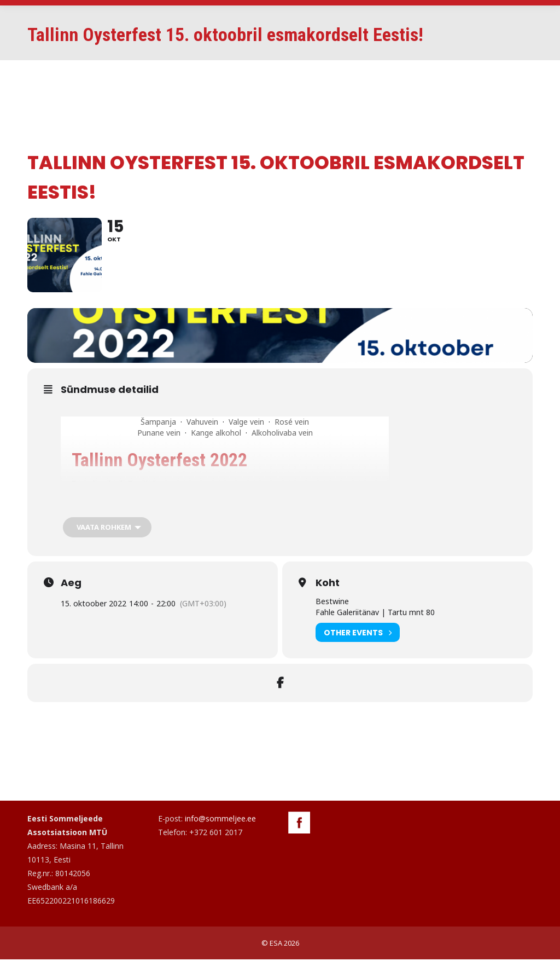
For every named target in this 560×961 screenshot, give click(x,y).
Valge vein (246, 423)
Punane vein (159, 434)
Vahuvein (202, 423)
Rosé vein (292, 423)
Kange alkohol (216, 434)
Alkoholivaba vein (282, 434)
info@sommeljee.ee (220, 820)
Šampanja (158, 423)
